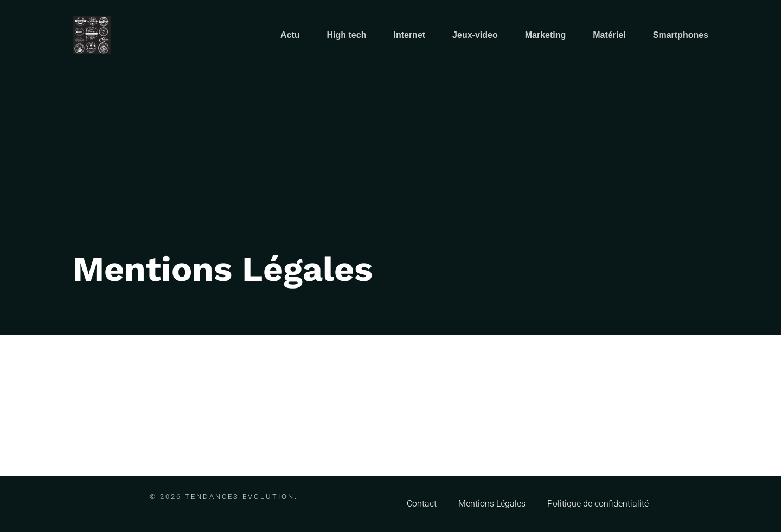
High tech (347, 35)
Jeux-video (475, 35)
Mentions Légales (492, 504)
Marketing (546, 35)
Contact (422, 504)
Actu (290, 35)
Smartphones (681, 35)
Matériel (609, 35)
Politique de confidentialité (598, 504)
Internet (409, 35)
